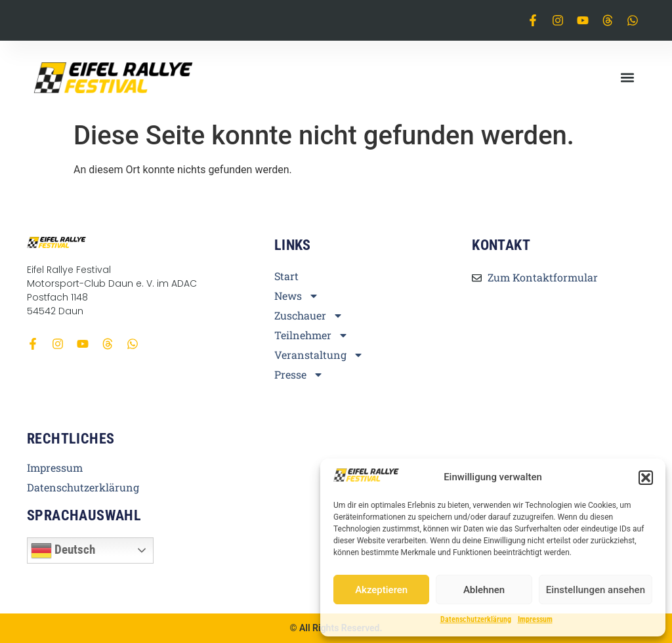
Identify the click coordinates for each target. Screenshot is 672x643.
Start (286, 276)
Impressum (535, 619)
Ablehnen (484, 590)
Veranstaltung (319, 355)
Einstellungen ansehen (596, 590)
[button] (646, 478)
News (297, 296)
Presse (299, 375)
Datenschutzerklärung (476, 619)
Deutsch (63, 550)
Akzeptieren (381, 590)
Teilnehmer (311, 335)
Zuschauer (309, 316)
